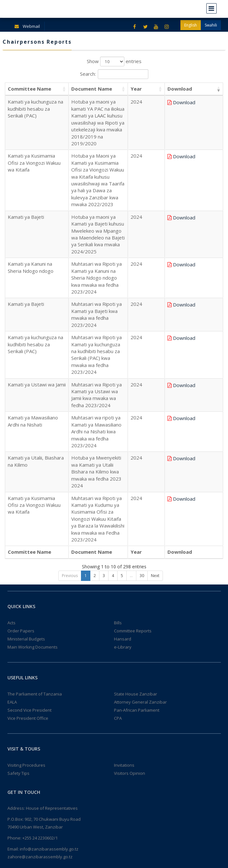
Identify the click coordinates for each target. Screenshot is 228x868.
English (191, 25)
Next (155, 409)
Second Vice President (29, 544)
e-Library (123, 481)
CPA (118, 552)
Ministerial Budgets (26, 473)
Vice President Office (28, 552)
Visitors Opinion (130, 607)
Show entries (114, 61)
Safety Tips (18, 607)
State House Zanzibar (136, 528)
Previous (70, 409)
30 (142, 409)
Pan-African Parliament (137, 544)
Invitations (124, 599)
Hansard (123, 473)
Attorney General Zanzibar (140, 536)
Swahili (211, 25)
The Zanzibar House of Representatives (48, 858)
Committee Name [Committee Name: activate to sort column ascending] (29, 89)
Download (206, 102)
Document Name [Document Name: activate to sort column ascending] (89, 89)
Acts (11, 456)
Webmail (26, 26)
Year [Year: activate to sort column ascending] (172, 89)
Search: (114, 74)
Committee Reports (133, 464)
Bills (118, 456)
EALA (12, 536)
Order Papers (21, 464)
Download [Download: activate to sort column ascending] (202, 89)
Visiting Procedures (26, 599)
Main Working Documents (33, 481)
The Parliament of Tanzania (35, 528)
